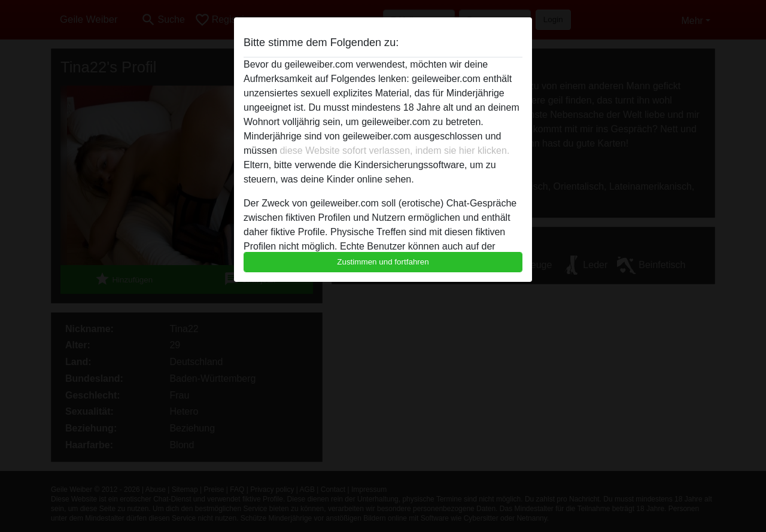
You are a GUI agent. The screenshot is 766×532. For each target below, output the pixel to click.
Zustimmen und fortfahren (383, 262)
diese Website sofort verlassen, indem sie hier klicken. (394, 151)
